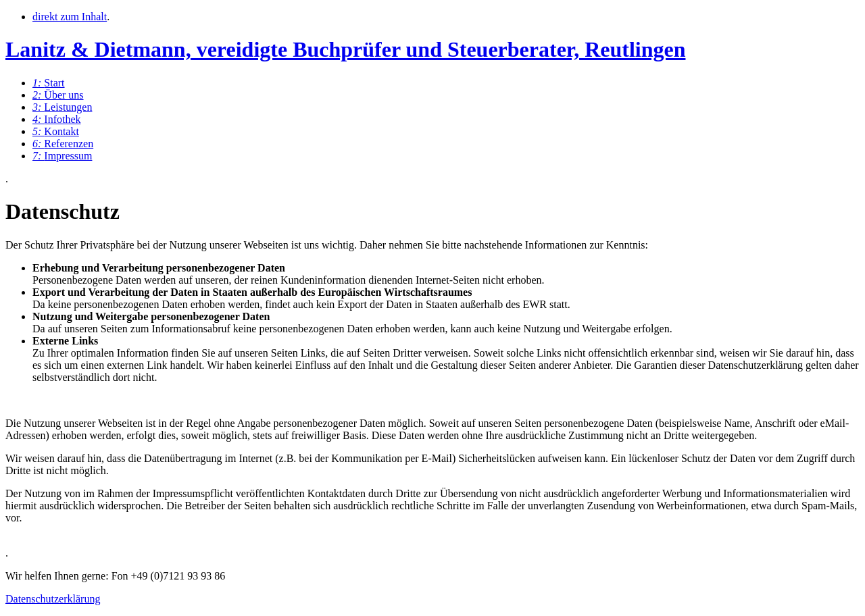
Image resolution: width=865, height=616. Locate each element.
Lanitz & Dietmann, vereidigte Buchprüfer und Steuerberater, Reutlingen (345, 49)
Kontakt (56, 131)
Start (49, 83)
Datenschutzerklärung (53, 599)
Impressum (62, 156)
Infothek (57, 119)
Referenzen (63, 144)
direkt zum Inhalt (70, 17)
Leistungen (62, 107)
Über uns (58, 95)
